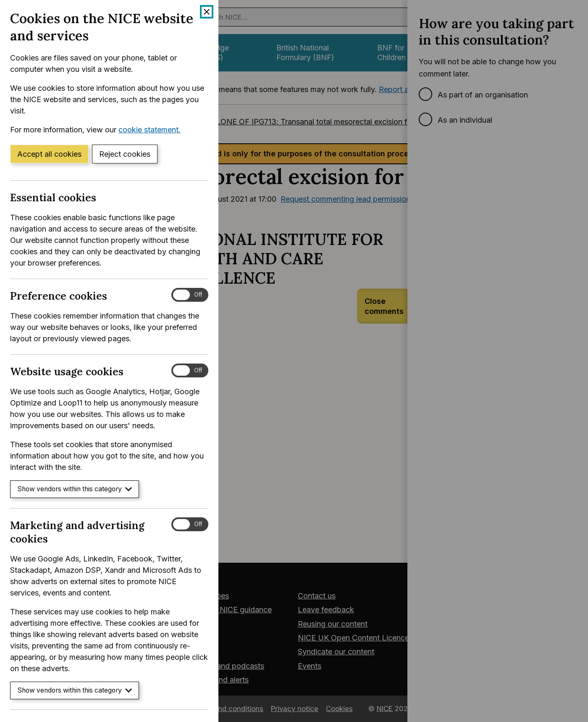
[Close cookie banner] (207, 12)
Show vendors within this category (75, 489)
